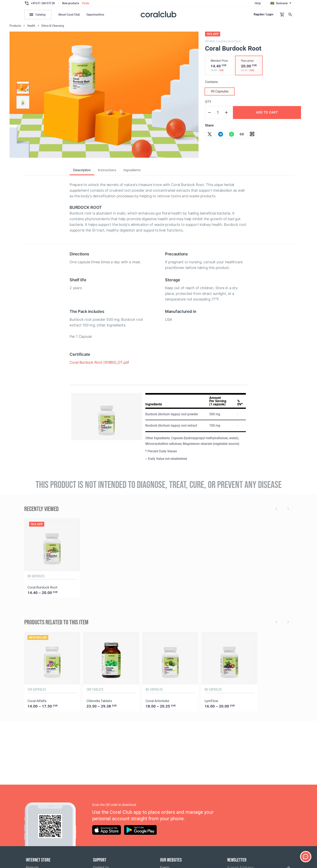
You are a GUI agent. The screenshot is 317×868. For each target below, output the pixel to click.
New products (71, 3)
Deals (86, 3)
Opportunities (95, 15)
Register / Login (264, 14)
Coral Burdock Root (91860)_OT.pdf (99, 364)
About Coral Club (69, 15)
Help (258, 3)
